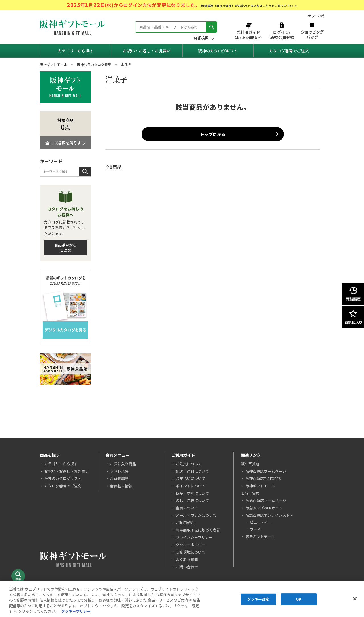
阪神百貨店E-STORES (263, 478)
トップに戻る (213, 134)
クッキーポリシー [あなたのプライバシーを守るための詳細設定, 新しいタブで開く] (76, 611)
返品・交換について (192, 493)
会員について (187, 508)
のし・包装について (192, 500)
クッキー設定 (258, 599)
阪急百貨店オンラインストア (269, 515)
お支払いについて (191, 478)
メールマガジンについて (196, 515)
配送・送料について (192, 471)
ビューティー (261, 522)
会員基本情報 (121, 486)
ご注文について (189, 464)
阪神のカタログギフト (218, 51)
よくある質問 (187, 559)
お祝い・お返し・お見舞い (147, 51)
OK (298, 599)
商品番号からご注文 (65, 248)
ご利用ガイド (249, 31)
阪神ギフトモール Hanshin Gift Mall (73, 27)
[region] (182, 599)
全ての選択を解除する (65, 143)
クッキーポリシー (191, 545)
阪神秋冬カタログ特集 (94, 64)
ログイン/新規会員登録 (282, 31)
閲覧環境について (191, 552)
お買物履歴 (119, 478)
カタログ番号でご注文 (289, 51)
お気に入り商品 (123, 464)
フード (255, 529)
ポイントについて (191, 486)
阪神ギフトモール (53, 64)
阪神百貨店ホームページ (266, 471)
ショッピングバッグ (312, 31)
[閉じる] (355, 599)
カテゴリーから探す (76, 51)
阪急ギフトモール (260, 537)
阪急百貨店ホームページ (266, 500)
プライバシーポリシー (194, 537)
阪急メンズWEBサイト (264, 508)
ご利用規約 (185, 523)
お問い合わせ (187, 567)
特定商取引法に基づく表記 (198, 530)
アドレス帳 (119, 471)
